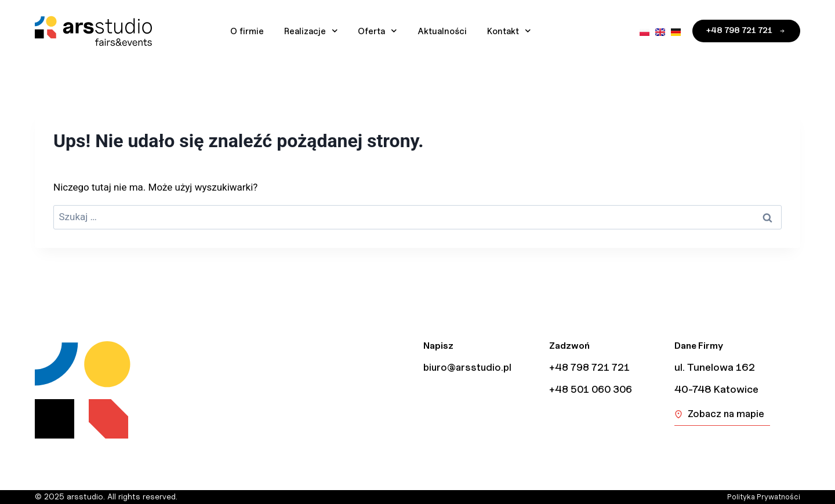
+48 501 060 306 (593, 389)
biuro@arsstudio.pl (469, 367)
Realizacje (311, 31)
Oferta (377, 31)
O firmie (247, 31)
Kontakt (509, 31)
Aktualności (442, 31)
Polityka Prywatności (761, 497)
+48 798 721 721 (591, 367)
